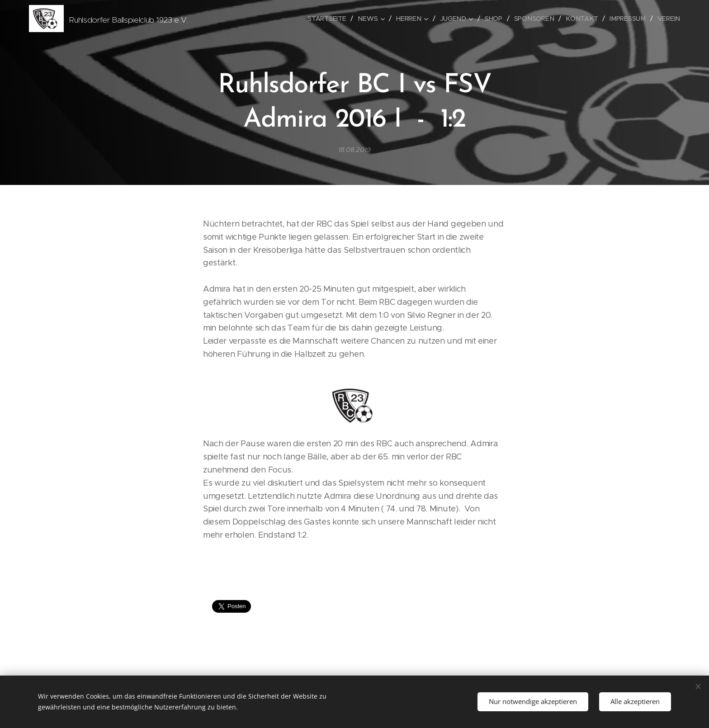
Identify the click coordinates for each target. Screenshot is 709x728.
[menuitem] (333, 19)
